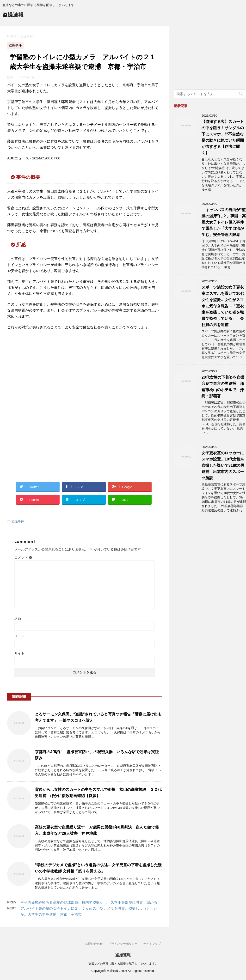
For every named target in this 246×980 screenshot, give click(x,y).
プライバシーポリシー (123, 944)
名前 (18, 619)
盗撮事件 (18, 521)
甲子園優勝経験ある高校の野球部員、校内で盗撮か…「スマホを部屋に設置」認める (89, 902)
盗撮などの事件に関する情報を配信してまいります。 (123, 964)
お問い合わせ (94, 944)
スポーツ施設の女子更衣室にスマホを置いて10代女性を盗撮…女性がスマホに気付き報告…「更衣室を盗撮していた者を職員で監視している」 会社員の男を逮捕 (223, 306)
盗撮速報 (13, 15)
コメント (23, 557)
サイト (19, 653)
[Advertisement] (48, 373)
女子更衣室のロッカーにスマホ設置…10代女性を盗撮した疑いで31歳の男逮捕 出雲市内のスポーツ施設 (223, 465)
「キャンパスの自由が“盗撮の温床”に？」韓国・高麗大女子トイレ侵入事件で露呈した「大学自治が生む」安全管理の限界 (224, 222)
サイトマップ (152, 944)
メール (19, 636)
